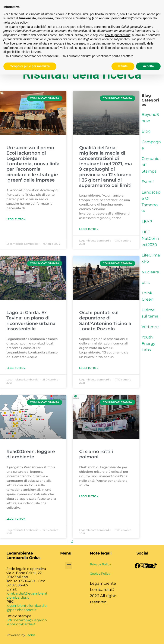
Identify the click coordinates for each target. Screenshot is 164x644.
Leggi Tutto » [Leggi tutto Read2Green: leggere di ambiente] (16, 519)
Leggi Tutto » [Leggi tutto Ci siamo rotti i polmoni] (89, 496)
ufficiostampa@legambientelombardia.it (27, 622)
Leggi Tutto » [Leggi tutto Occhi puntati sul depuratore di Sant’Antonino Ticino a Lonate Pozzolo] (89, 368)
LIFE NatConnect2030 (150, 238)
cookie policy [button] (19, 22)
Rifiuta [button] (123, 66)
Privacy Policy (100, 564)
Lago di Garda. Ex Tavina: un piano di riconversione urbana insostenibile (31, 321)
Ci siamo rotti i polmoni (96, 454)
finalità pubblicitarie (118, 35)
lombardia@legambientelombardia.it (27, 595)
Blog (146, 131)
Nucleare (150, 272)
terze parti (70, 27)
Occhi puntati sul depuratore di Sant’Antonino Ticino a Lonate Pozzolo (105, 321)
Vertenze (150, 327)
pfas (146, 283)
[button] (69, 566)
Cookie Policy (100, 574)
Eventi (148, 182)
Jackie (31, 635)
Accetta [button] (148, 66)
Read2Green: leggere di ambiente (31, 454)
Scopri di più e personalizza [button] (30, 66)
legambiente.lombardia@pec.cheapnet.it (26, 608)
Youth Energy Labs (148, 344)
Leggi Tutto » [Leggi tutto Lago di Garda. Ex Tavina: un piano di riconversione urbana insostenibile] (16, 368)
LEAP (147, 222)
